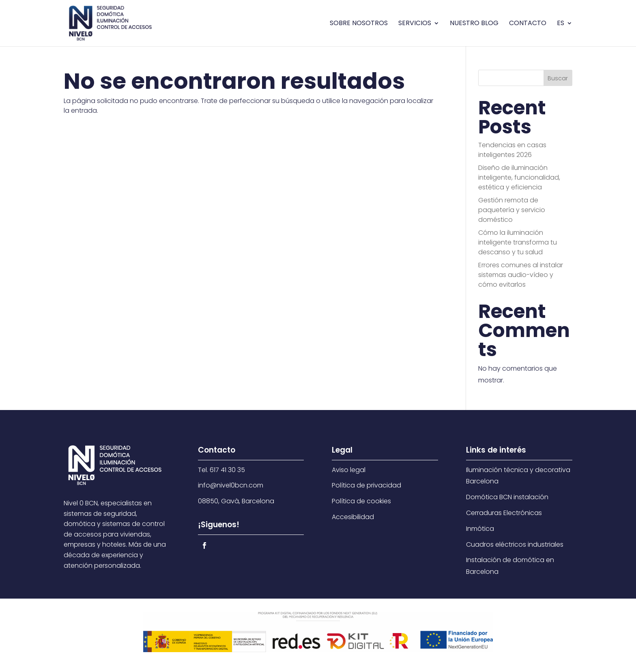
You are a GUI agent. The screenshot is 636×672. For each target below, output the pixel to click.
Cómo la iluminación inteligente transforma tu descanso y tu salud (518, 242)
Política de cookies (361, 501)
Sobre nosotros (359, 24)
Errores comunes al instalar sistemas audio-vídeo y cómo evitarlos (521, 275)
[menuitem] (565, 33)
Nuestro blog (474, 24)
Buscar (558, 78)
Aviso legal (349, 470)
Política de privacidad (366, 485)
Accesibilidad (353, 517)
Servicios (415, 24)
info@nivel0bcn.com (231, 485)
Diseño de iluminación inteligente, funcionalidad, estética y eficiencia (519, 177)
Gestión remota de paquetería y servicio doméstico (512, 210)
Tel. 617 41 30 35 (221, 470)
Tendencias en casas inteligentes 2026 (512, 150)
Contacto (528, 24)
